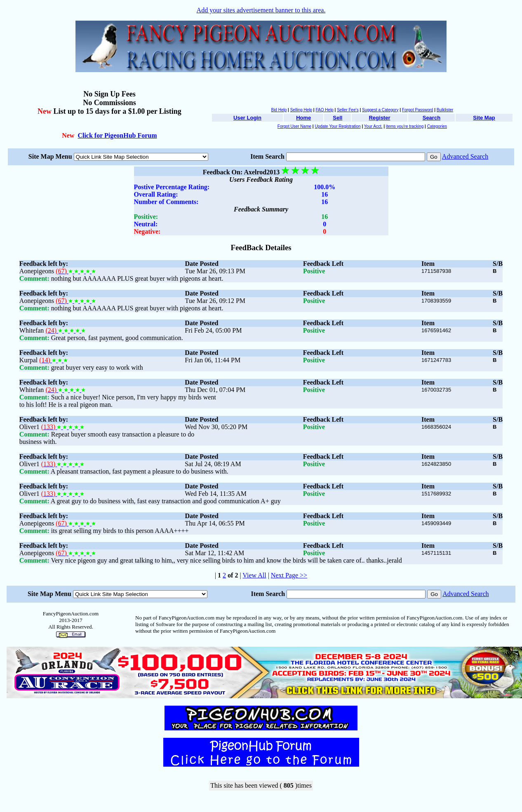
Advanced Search (465, 156)
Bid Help (279, 110)
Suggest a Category (380, 110)
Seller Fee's (348, 110)
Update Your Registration (337, 126)
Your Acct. (373, 126)
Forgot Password (418, 110)
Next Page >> (289, 575)
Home (303, 118)
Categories (437, 126)
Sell (337, 118)
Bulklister (445, 110)
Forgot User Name (294, 126)
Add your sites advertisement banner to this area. (261, 10)
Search (431, 118)
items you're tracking (405, 126)
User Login (247, 118)
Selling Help (301, 110)
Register (379, 118)
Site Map (484, 118)
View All (254, 575)
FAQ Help (324, 110)
